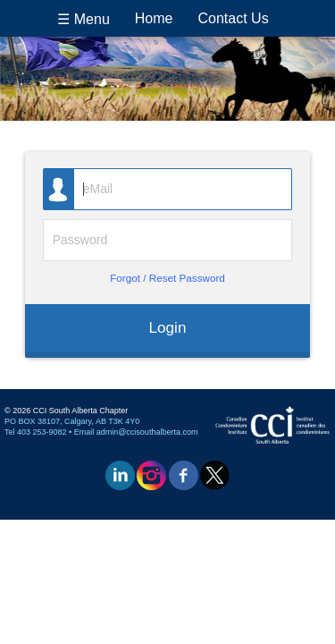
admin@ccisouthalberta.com (147, 432)
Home (154, 18)
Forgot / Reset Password (167, 278)
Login (168, 327)
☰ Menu (83, 19)
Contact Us (234, 18)
